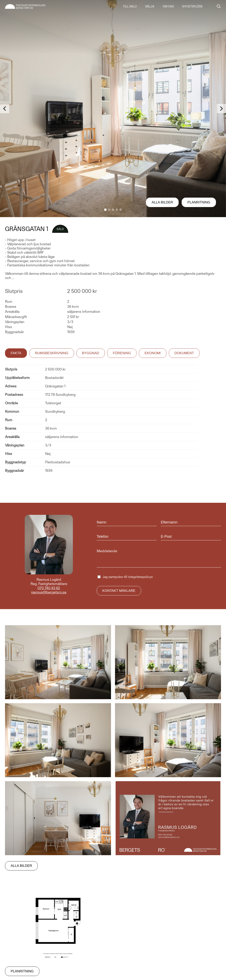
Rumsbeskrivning (52, 353)
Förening (122, 353)
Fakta (16, 353)
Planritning (199, 202)
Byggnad (91, 353)
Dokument (184, 353)
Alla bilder (162, 202)
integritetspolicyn (140, 577)
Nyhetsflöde (192, 6)
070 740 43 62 (49, 588)
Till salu (130, 6)
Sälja (150, 6)
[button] (105, 210)
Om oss (168, 6)
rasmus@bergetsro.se (49, 592)
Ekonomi (153, 353)
